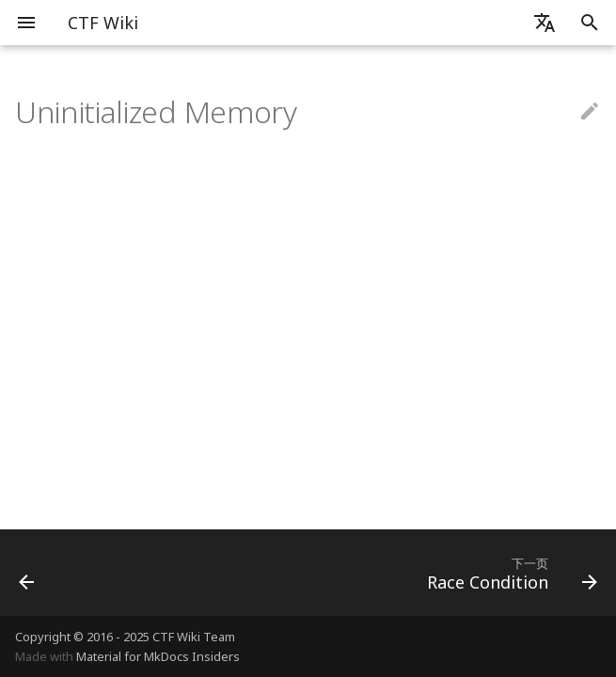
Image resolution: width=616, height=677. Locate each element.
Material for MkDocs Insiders (158, 656)
